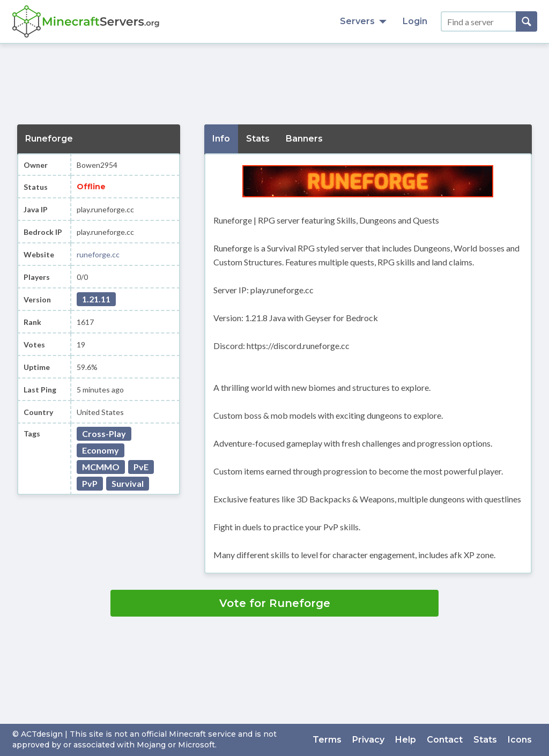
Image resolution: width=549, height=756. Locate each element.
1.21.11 (96, 299)
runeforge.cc (98, 254)
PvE (141, 467)
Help (406, 740)
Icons (520, 740)
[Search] (526, 21)
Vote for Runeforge (275, 603)
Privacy (368, 740)
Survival (128, 483)
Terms (327, 740)
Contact (445, 740)
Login (415, 21)
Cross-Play (104, 433)
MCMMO (101, 467)
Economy (101, 450)
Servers (363, 21)
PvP (90, 483)
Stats (485, 740)
